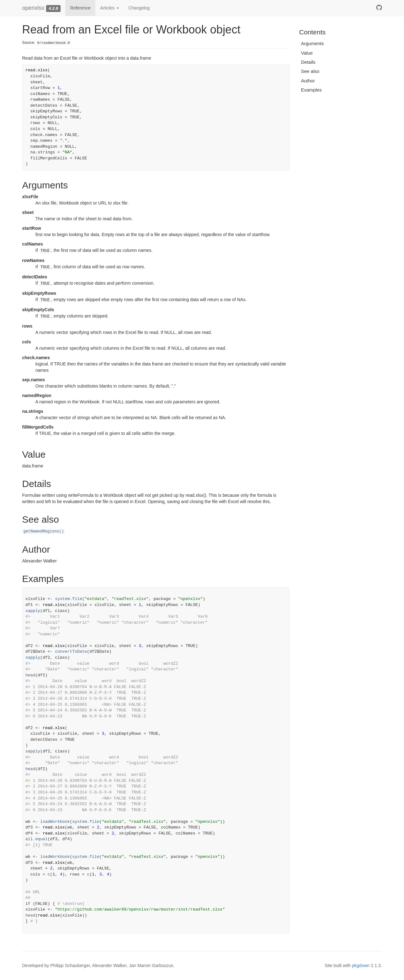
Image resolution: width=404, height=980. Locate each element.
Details (308, 62)
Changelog (139, 8)
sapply (33, 611)
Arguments (313, 43)
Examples (312, 90)
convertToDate (71, 652)
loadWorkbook (55, 822)
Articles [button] (110, 8)
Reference (80, 8)
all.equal (37, 839)
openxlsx (33, 8)
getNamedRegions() (44, 532)
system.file (68, 599)
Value (307, 53)
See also (310, 71)
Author (308, 81)
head (30, 675)
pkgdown (361, 965)
